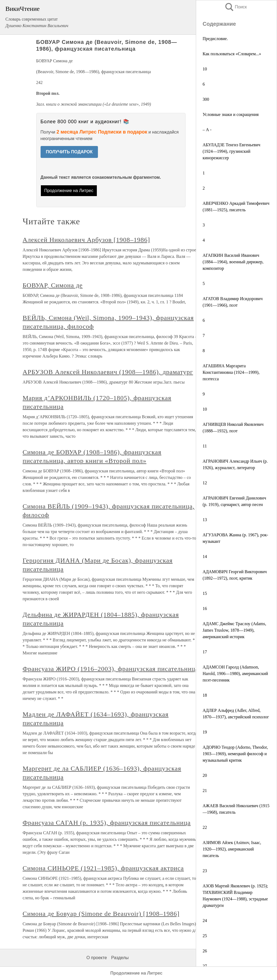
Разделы (120, 958)
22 (205, 827)
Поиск (236, 7)
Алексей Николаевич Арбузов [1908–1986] (86, 240)
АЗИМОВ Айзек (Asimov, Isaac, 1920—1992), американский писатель (232, 849)
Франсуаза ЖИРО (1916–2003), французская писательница (111, 669)
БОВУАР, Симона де (53, 285)
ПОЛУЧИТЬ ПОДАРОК (69, 152)
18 (205, 695)
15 (205, 593)
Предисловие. (215, 39)
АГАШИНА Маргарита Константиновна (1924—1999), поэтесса (231, 372)
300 (206, 99)
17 (205, 652)
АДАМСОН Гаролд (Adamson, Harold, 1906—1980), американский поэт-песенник (235, 674)
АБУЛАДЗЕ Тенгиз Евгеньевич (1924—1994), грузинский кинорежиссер (231, 151)
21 (205, 791)
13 (205, 520)
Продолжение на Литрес (69, 191)
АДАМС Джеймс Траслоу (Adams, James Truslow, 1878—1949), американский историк (234, 630)
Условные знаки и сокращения (231, 114)
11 (205, 446)
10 (205, 69)
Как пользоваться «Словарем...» (232, 54)
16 (205, 609)
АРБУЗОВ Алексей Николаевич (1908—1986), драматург (108, 372)
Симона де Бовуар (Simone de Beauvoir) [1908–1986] (101, 914)
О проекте (97, 958)
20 (205, 775)
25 (205, 936)
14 (205, 556)
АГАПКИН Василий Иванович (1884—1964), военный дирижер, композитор (233, 262)
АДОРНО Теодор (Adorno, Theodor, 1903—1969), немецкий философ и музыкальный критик (235, 754)
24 (205, 921)
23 (205, 871)
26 (205, 951)
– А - (207, 130)
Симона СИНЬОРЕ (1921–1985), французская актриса (103, 868)
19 (205, 732)
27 (205, 966)
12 (205, 483)
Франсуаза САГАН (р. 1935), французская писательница (107, 823)
